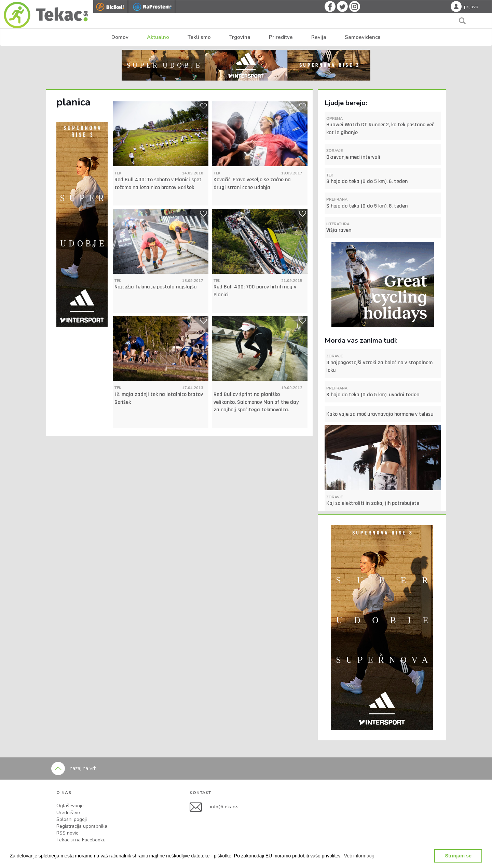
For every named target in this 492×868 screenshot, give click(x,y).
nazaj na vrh (74, 768)
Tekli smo (199, 37)
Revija (319, 37)
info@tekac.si (225, 807)
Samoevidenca (363, 37)
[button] (359, 856)
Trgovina (240, 37)
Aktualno (158, 37)
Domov (120, 37)
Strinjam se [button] (458, 856)
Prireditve (281, 37)
